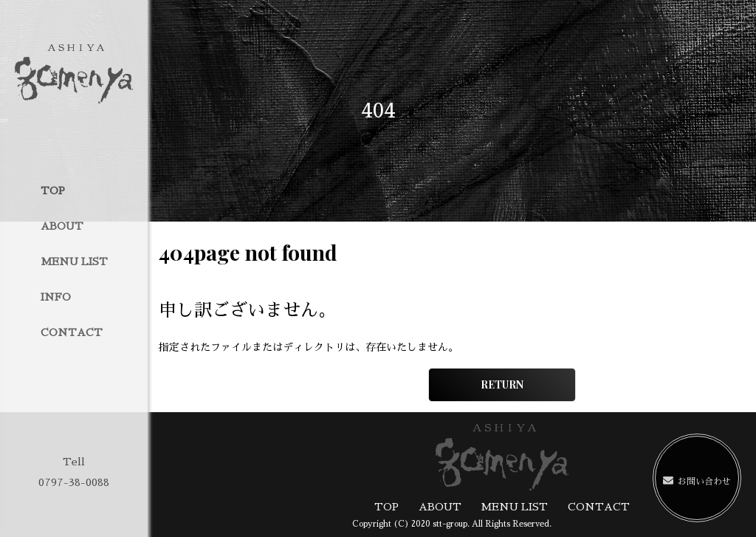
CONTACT (72, 332)
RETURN (502, 384)
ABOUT (62, 226)
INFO (56, 297)
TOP (53, 191)
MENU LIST (74, 261)
